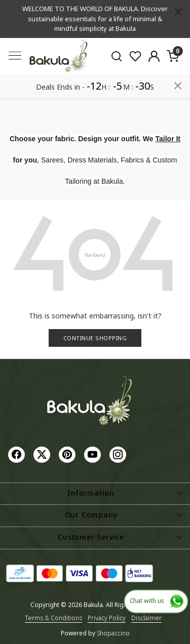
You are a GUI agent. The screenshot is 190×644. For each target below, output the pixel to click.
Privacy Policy (107, 618)
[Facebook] (18, 454)
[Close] (178, 12)
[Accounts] (154, 56)
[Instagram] (119, 454)
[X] (43, 454)
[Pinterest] (68, 454)
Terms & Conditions (53, 618)
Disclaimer (146, 618)
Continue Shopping (95, 338)
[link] (117, 56)
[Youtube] (94, 454)
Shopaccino (113, 633)
